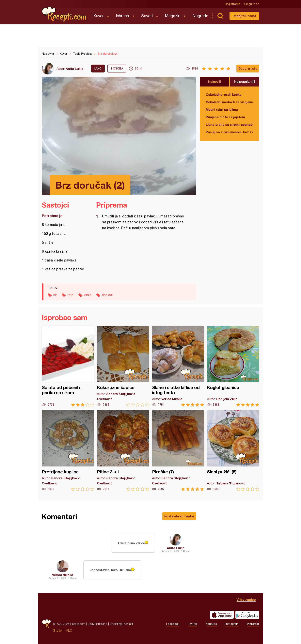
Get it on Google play (247, 615)
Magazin (173, 16)
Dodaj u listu (248, 68)
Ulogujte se (252, 4)
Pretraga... (220, 16)
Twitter (193, 624)
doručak (108, 295)
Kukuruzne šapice (123, 366)
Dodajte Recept (244, 16)
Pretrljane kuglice (68, 451)
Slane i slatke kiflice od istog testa (178, 366)
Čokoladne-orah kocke (224, 94)
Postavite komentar (179, 516)
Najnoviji (214, 81)
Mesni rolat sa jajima (222, 110)
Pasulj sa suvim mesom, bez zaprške (230, 132)
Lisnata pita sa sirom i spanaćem (230, 125)
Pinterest (253, 624)
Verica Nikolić (63, 575)
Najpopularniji (245, 81)
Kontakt (128, 624)
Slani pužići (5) (233, 451)
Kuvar (98, 16)
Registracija (233, 4)
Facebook (173, 624)
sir (55, 295)
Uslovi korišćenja (97, 624)
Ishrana (122, 16)
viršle (88, 295)
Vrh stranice (246, 599)
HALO (68, 630)
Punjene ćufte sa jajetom (225, 117)
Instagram (232, 624)
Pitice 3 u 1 (123, 451)
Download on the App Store (222, 615)
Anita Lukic (75, 69)
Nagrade (200, 16)
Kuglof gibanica (233, 366)
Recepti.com (65, 14)
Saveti (147, 16)
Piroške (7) (178, 451)
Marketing (116, 624)
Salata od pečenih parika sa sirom (68, 366)
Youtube (211, 624)
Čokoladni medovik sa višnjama (230, 102)
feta (70, 295)
